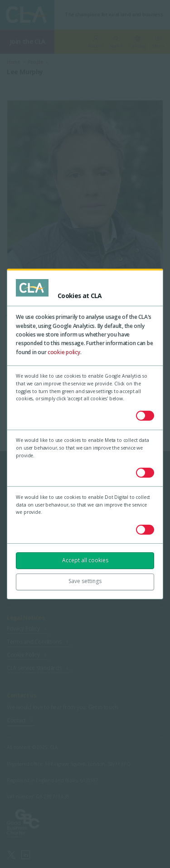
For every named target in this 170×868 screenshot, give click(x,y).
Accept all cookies (85, 560)
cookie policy (64, 352)
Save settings (85, 581)
